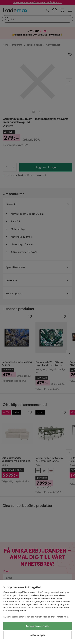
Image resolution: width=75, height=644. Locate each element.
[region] (37, 612)
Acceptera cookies (38, 626)
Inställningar (38, 635)
